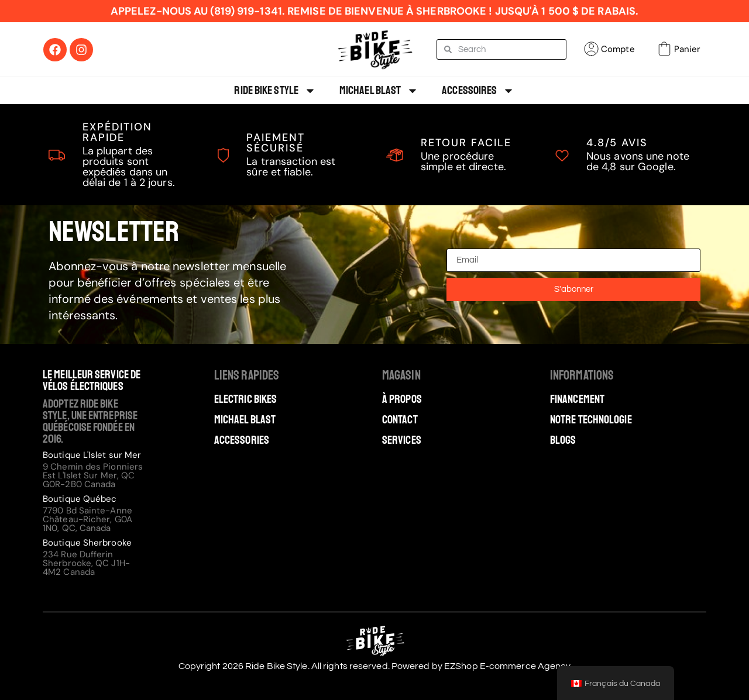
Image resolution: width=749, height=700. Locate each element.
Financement (577, 399)
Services (402, 440)
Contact (400, 420)
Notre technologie (591, 420)
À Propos (402, 399)
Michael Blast (379, 91)
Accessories (242, 440)
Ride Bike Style (275, 91)
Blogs (563, 440)
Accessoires (478, 91)
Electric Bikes (245, 399)
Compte (618, 49)
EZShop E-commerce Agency (507, 666)
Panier (688, 49)
